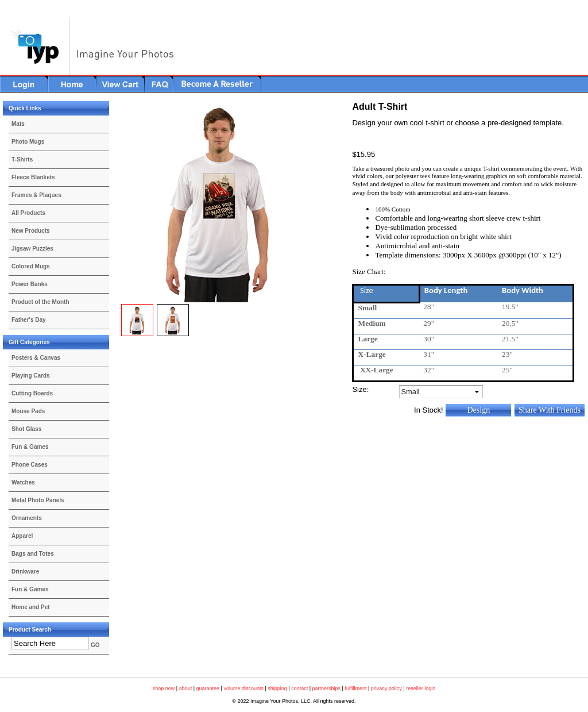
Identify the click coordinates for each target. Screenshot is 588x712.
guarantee (208, 688)
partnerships (327, 688)
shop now (164, 688)
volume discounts (243, 688)
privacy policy (386, 688)
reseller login (421, 688)
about (186, 688)
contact (299, 688)
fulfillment (355, 688)
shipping (277, 688)
